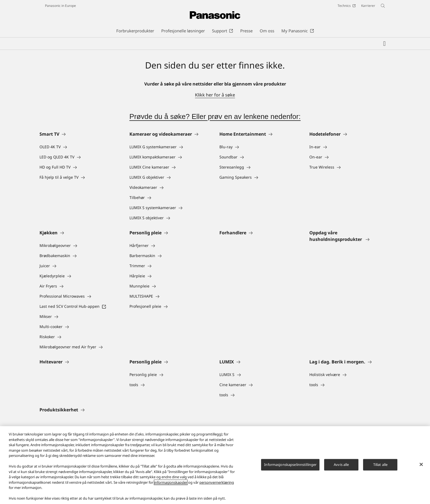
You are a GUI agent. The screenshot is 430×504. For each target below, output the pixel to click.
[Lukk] (421, 465)
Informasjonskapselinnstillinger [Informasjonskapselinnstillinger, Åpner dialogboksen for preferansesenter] (290, 465)
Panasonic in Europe (60, 6)
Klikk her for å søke (215, 95)
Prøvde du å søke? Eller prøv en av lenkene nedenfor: (215, 116)
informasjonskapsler (171, 482)
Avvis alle (341, 465)
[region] (215, 465)
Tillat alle (380, 465)
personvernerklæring (217, 482)
